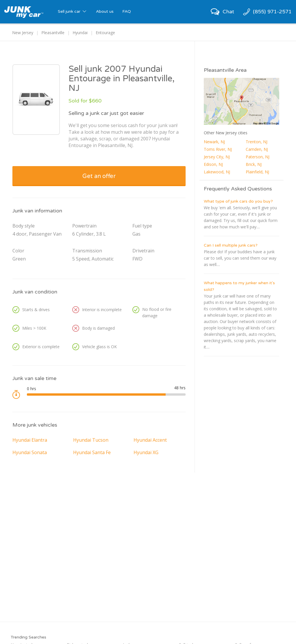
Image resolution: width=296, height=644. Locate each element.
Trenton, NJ (257, 142)
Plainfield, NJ (257, 172)
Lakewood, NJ (217, 172)
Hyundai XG (146, 452)
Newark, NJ (214, 142)
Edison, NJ (213, 164)
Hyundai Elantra (30, 440)
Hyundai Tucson (91, 440)
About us (105, 11)
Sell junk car (73, 11)
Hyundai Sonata (30, 452)
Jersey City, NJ (217, 157)
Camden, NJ (257, 149)
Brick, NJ (254, 164)
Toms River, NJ (218, 149)
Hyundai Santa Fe (92, 452)
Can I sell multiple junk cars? (231, 245)
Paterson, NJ (258, 157)
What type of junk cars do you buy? (238, 201)
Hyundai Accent (150, 440)
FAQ (127, 11)
